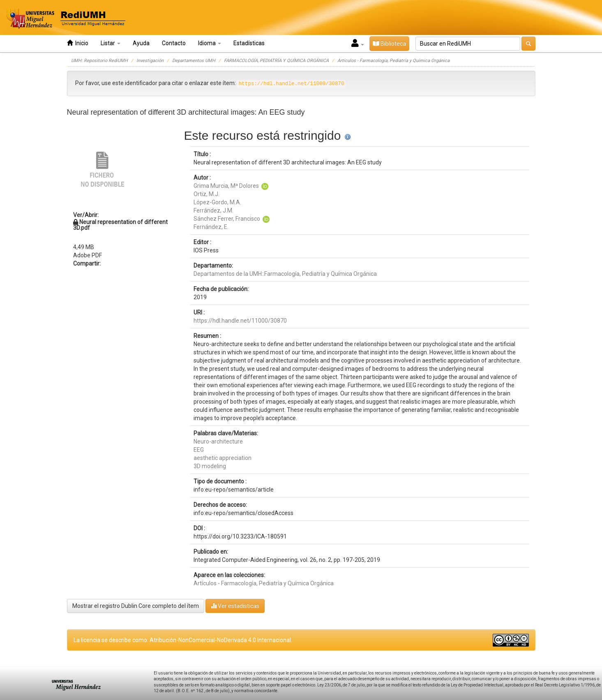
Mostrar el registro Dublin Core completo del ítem (136, 606)
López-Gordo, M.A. (217, 202)
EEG (199, 450)
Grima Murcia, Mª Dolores (226, 186)
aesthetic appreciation (223, 458)
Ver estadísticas (235, 606)
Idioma (210, 43)
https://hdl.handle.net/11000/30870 (240, 321)
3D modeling (210, 466)
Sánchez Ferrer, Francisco (227, 219)
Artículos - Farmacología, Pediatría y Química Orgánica (393, 61)
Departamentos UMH (194, 61)
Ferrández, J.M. (213, 210)
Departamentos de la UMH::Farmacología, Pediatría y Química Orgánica (285, 274)
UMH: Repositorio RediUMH (99, 61)
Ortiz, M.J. (206, 194)
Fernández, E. (211, 227)
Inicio (78, 43)
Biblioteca (389, 44)
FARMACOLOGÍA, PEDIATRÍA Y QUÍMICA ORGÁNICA (276, 61)
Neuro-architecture (218, 441)
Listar (111, 43)
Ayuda (141, 43)
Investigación (150, 61)
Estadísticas (249, 43)
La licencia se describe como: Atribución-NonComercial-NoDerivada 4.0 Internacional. (183, 640)
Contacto (174, 43)
